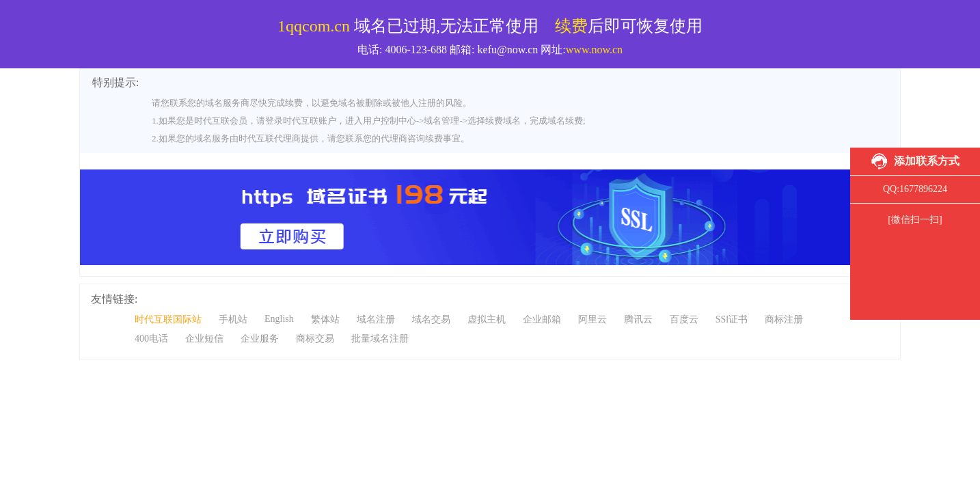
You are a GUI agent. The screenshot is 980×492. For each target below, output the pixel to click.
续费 (571, 26)
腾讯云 (638, 319)
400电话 (151, 339)
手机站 (233, 319)
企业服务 (260, 339)
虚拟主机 (487, 319)
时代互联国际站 (168, 319)
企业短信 (204, 339)
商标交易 (315, 339)
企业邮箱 (542, 319)
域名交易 (431, 319)
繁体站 (325, 319)
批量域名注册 (380, 339)
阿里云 (593, 319)
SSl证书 (732, 319)
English (279, 319)
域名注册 (376, 319)
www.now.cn (594, 50)
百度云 (684, 319)
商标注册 (784, 319)
